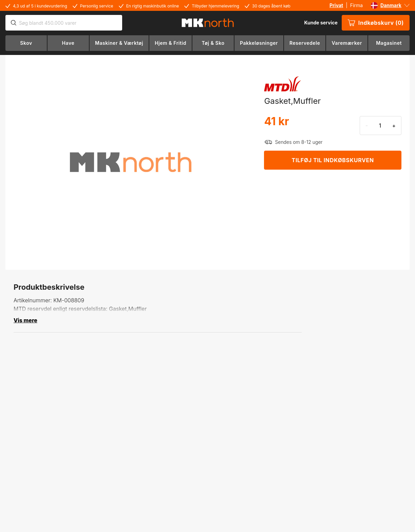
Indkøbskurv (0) (376, 23)
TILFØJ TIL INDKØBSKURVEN (333, 160)
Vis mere (25, 320)
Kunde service (321, 23)
